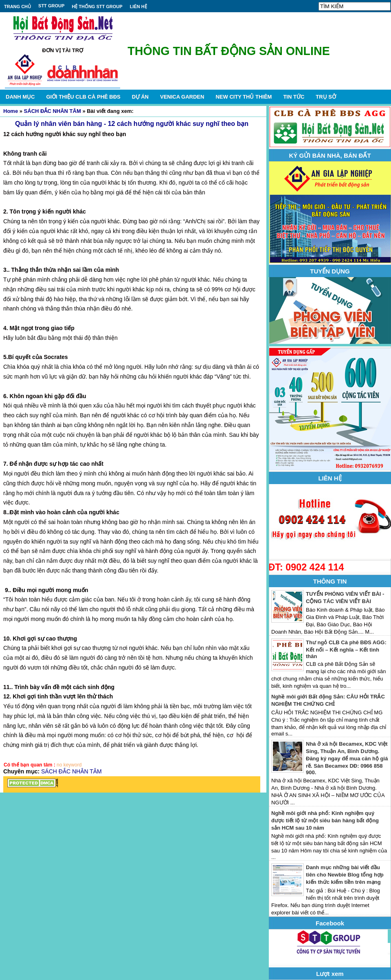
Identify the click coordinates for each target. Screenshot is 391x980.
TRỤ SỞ (326, 97)
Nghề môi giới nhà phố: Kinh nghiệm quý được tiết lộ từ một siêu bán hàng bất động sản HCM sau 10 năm (325, 820)
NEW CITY (244, 97)
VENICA (182, 97)
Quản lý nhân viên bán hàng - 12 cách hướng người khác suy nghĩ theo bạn (132, 124)
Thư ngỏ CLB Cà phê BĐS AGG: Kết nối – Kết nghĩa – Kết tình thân (346, 649)
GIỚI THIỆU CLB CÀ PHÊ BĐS (83, 97)
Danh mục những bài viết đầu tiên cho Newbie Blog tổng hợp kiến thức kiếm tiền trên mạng (345, 875)
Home (11, 111)
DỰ (140, 97)
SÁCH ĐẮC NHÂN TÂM (53, 111)
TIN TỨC (294, 97)
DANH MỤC (20, 97)
